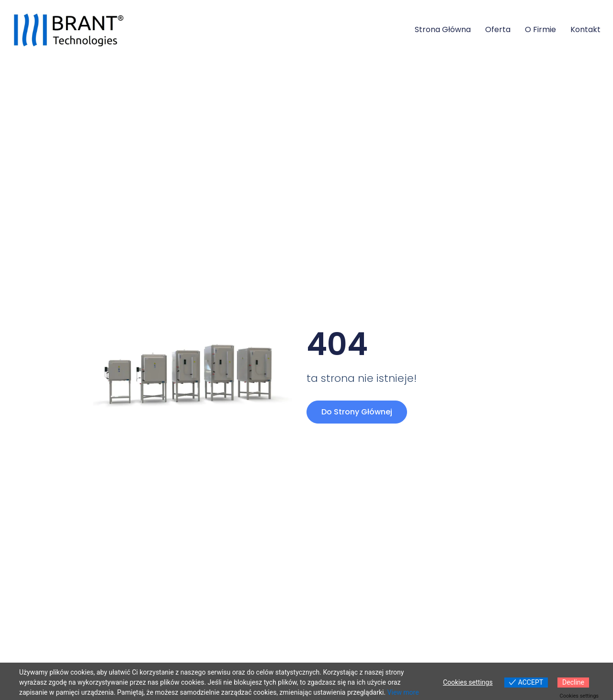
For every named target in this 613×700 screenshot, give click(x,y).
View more (403, 692)
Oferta (498, 29)
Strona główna (443, 29)
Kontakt (585, 29)
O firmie (540, 29)
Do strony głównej (357, 412)
